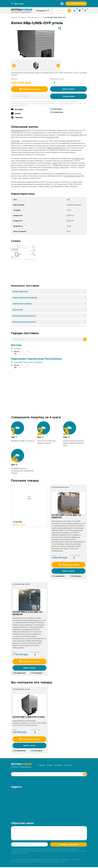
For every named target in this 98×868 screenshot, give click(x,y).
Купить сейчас (69, 89)
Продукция (22, 17)
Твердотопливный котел (56, 148)
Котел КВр (15, 141)
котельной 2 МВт (52, 137)
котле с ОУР (57, 163)
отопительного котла (72, 176)
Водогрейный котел (19, 131)
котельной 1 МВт (77, 135)
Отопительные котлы (35, 17)
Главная (14, 17)
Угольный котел (78, 159)
